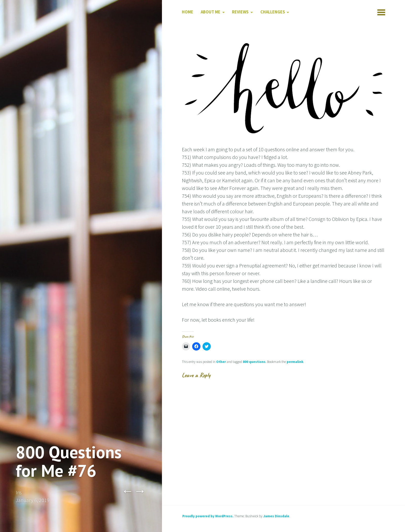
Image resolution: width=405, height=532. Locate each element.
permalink (295, 362)
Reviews (240, 12)
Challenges (273, 12)
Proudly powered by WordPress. (208, 516)
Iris (19, 492)
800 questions (254, 362)
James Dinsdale (276, 516)
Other (221, 362)
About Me (211, 12)
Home (188, 12)
